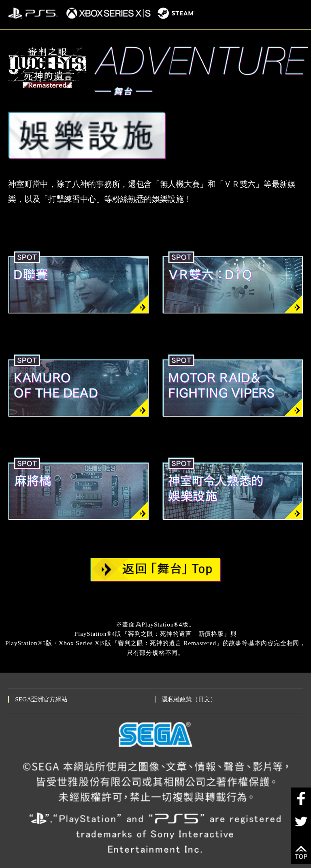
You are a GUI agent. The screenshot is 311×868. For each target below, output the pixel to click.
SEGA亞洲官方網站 (41, 699)
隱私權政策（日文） (189, 699)
